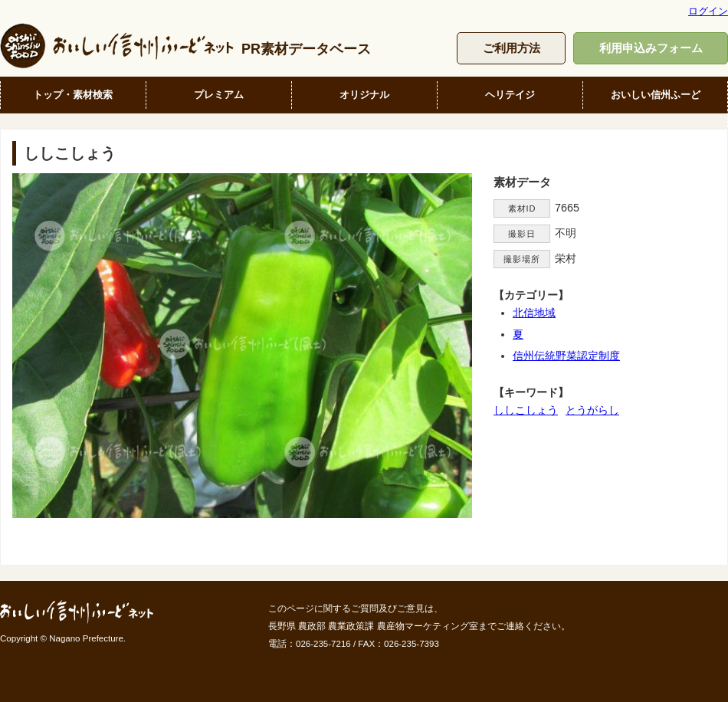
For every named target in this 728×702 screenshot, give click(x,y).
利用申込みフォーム (651, 48)
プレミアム (219, 95)
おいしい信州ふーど (656, 95)
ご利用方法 (512, 48)
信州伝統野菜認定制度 (566, 356)
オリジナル (364, 95)
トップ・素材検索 (73, 95)
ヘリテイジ (510, 95)
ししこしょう (526, 410)
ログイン (708, 11)
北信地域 (534, 313)
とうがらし (592, 410)
